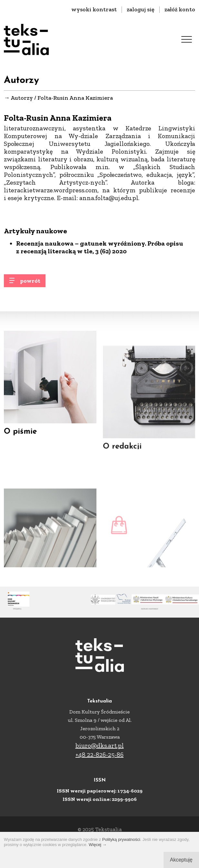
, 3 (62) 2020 (110, 252)
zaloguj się (141, 9)
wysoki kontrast (94, 9)
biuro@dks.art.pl (100, 745)
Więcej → (98, 845)
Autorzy (22, 98)
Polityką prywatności (121, 839)
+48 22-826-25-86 (99, 754)
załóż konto (180, 9)
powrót (30, 283)
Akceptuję (181, 860)
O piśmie (20, 435)
